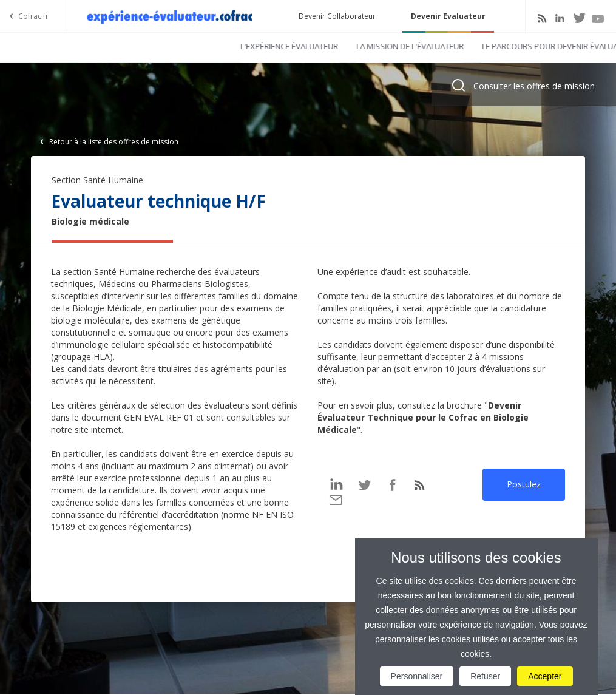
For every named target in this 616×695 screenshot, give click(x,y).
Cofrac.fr (33, 16)
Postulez (524, 484)
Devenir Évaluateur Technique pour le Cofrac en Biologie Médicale (423, 417)
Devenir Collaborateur (337, 16)
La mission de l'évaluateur (232, 46)
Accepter (545, 676)
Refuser (485, 676)
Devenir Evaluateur (448, 16)
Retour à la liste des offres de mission (114, 142)
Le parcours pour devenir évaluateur (381, 46)
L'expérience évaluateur (111, 46)
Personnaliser (417, 676)
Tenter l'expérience (516, 46)
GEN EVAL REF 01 (159, 417)
